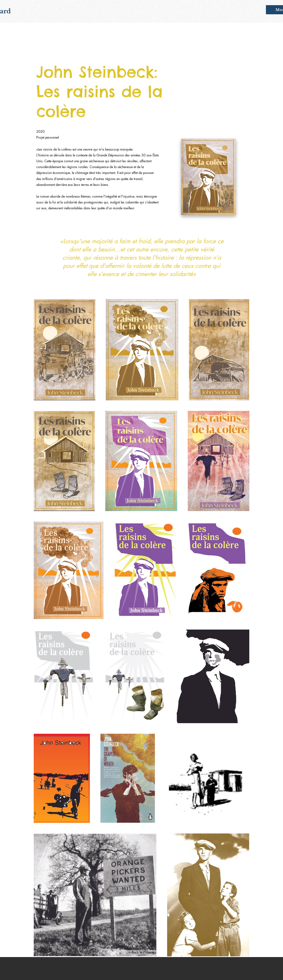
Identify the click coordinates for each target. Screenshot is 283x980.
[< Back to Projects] (142, 952)
